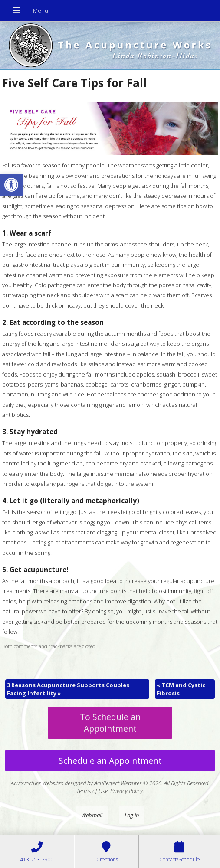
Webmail (92, 815)
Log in (132, 815)
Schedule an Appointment (110, 761)
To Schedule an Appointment (110, 723)
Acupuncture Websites (37, 783)
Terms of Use (92, 791)
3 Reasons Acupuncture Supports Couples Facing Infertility (68, 689)
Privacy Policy (126, 791)
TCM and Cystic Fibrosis (181, 689)
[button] (11, 185)
